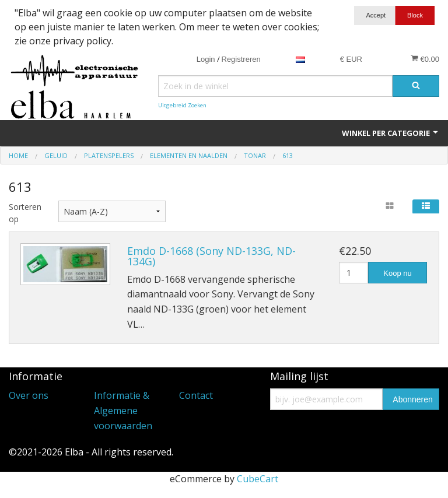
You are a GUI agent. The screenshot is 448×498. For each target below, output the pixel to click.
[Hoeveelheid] (353, 273)
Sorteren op (25, 213)
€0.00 (425, 59)
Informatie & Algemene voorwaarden (123, 410)
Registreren (241, 59)
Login (206, 59)
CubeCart (258, 479)
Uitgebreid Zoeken (182, 105)
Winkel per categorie (391, 133)
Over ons (29, 395)
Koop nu (397, 273)
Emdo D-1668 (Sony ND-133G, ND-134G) (211, 256)
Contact (196, 395)
